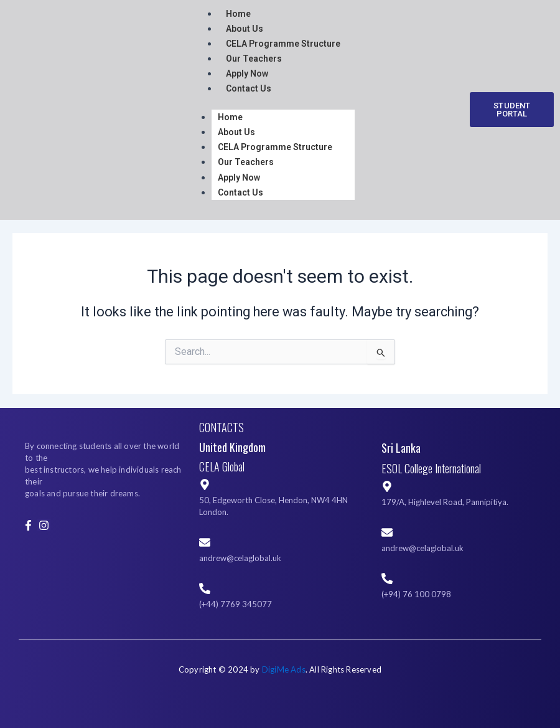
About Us (245, 29)
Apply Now (247, 73)
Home (230, 117)
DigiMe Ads (284, 669)
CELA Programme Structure (283, 44)
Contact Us (249, 88)
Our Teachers (254, 59)
